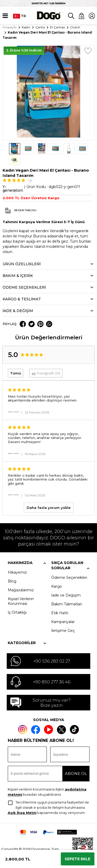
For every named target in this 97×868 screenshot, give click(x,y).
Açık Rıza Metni (22, 801)
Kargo (57, 575)
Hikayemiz (17, 561)
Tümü (16, 362)
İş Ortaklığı (17, 601)
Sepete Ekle (77, 859)
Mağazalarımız (21, 579)
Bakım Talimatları (67, 593)
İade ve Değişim (66, 584)
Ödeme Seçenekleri (69, 567)
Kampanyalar (63, 611)
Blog (12, 570)
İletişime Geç (63, 620)
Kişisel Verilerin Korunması (21, 590)
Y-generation (13, 178)
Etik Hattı (60, 602)
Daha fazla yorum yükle (49, 497)
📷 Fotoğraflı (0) (46, 362)
